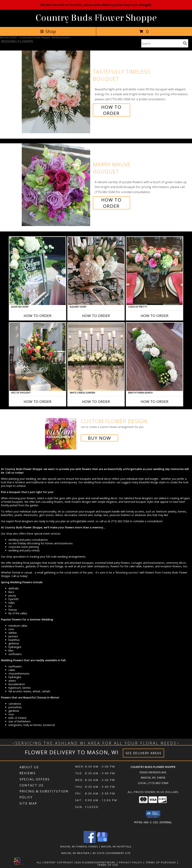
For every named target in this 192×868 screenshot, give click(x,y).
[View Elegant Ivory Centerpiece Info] (96, 271)
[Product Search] (161, 43)
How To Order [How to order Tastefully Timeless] (111, 110)
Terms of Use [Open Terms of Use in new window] (108, 865)
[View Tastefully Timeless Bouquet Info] (56, 92)
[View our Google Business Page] (102, 842)
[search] (185, 43)
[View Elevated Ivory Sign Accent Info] (37, 271)
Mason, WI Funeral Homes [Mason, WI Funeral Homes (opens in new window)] (79, 846)
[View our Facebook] (90, 842)
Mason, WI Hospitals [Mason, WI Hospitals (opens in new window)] (116, 846)
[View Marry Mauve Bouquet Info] (56, 185)
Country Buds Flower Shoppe (96, 18)
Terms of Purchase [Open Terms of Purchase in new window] (161, 862)
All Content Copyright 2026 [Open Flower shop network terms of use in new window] (59, 862)
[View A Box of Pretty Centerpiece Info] (154, 271)
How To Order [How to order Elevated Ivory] (37, 316)
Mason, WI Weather (75, 853)
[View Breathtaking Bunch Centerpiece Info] (154, 357)
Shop (48, 31)
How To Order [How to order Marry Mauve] (111, 203)
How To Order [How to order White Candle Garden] (96, 402)
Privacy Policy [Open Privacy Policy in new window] (131, 862)
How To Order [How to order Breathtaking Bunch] (154, 402)
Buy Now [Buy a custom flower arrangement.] (99, 438)
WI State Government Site (112, 853)
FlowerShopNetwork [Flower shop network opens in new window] (99, 862)
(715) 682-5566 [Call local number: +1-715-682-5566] (158, 783)
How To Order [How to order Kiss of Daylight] (37, 402)
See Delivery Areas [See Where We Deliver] (144, 753)
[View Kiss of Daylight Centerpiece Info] (37, 357)
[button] (153, 814)
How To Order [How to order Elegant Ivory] (96, 316)
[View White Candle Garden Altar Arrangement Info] (96, 357)
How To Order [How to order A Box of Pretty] (154, 316)
